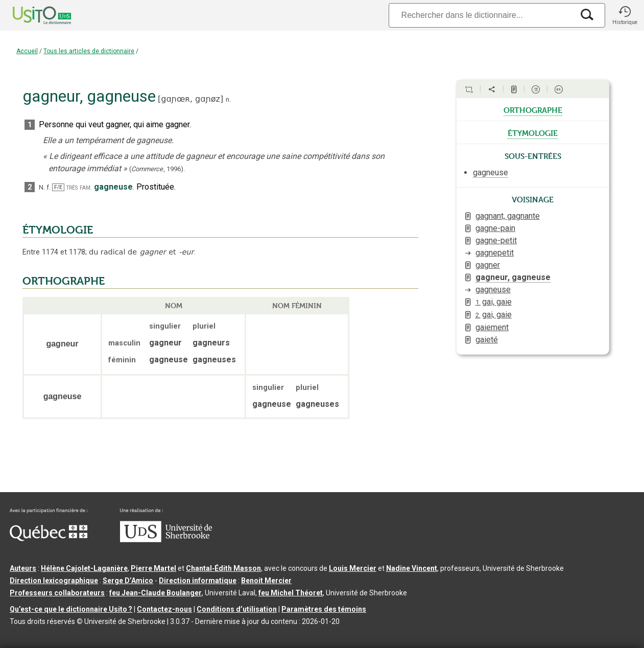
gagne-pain (495, 228)
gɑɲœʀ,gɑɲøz (190, 99)
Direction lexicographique (54, 581)
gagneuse (493, 290)
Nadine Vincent (412, 568)
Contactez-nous (164, 609)
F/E (58, 187)
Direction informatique (198, 581)
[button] (625, 15)
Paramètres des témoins (324, 609)
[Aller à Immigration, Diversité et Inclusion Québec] (49, 539)
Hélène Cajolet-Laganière (84, 568)
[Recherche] (481, 15)
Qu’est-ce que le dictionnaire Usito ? (71, 609)
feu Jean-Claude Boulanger (156, 593)
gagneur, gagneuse (513, 277)
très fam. (79, 187)
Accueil (27, 51)
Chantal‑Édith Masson (223, 568)
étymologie (533, 132)
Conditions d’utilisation (237, 609)
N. (42, 187)
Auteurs (23, 568)
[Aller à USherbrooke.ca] (166, 540)
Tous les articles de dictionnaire (89, 51)
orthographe (533, 109)
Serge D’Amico (128, 581)
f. (49, 187)
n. (228, 99)
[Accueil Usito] (31, 15)
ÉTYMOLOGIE (58, 230)
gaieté (487, 340)
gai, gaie (494, 302)
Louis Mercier (353, 568)
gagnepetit (495, 253)
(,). (157, 169)
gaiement (492, 327)
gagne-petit (496, 240)
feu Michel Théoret (291, 593)
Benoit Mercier (266, 581)
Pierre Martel (153, 568)
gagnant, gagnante (508, 216)
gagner (488, 265)
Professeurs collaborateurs (57, 593)
